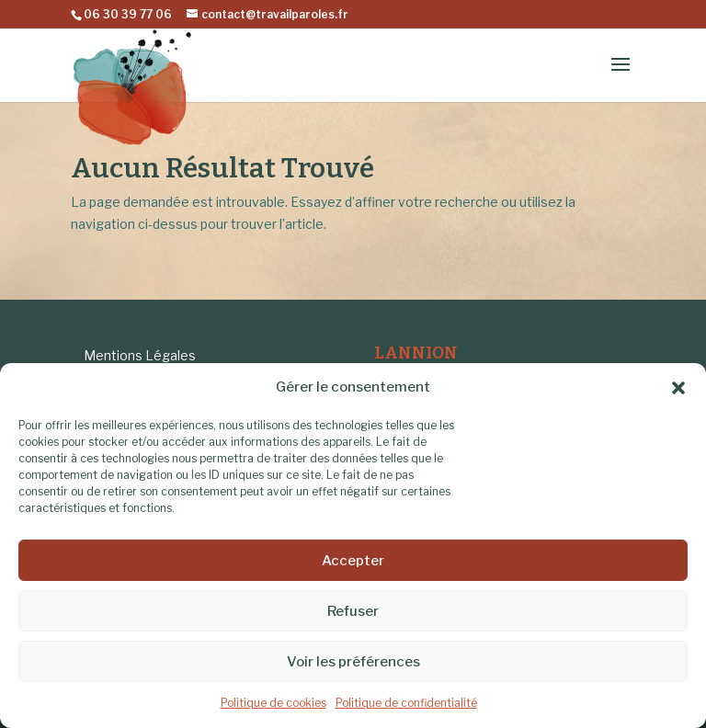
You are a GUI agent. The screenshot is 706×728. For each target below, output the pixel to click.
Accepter (353, 561)
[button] (678, 388)
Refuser (353, 611)
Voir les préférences (353, 662)
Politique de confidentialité (406, 703)
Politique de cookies (273, 703)
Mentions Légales (140, 355)
